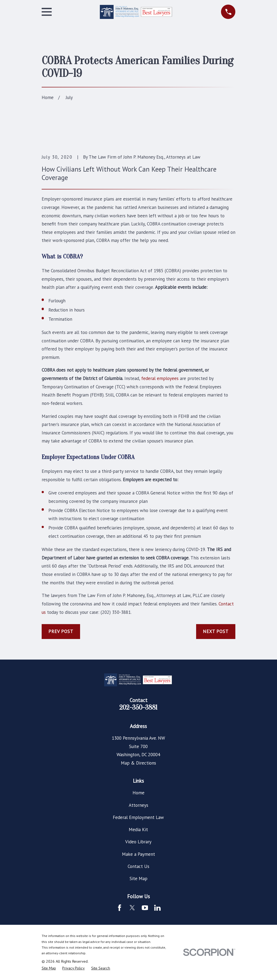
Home (138, 793)
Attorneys (138, 805)
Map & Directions (138, 763)
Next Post (216, 631)
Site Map (138, 879)
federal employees (160, 378)
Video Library (138, 842)
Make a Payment (138, 854)
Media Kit (138, 830)
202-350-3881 (138, 707)
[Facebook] (120, 908)
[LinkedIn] (157, 908)
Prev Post (61, 631)
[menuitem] (49, 968)
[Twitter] (132, 908)
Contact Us (138, 866)
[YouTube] (145, 908)
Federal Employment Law (138, 817)
